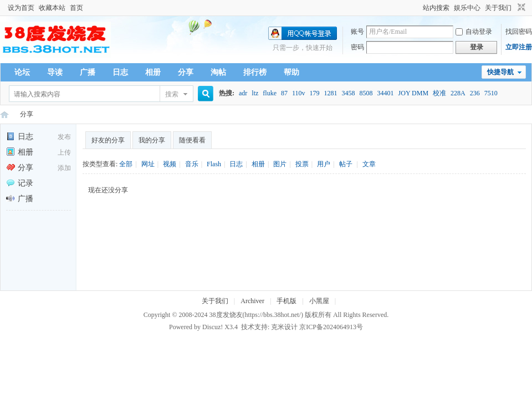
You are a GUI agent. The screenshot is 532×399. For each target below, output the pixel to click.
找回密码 (519, 32)
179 (315, 93)
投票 (302, 164)
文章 (369, 164)
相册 (153, 72)
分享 (186, 72)
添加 (64, 168)
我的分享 (152, 140)
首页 (76, 8)
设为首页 (21, 8)
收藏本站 (52, 8)
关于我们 (498, 8)
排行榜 (255, 72)
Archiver (252, 301)
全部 (126, 164)
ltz (255, 93)
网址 (148, 164)
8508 (366, 93)
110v (299, 93)
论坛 (22, 72)
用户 (324, 164)
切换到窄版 (520, 8)
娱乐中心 (467, 8)
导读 (55, 72)
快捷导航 (500, 72)
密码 (357, 47)
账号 (357, 32)
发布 (64, 137)
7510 (491, 93)
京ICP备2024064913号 (331, 327)
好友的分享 (108, 140)
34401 (386, 93)
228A (458, 93)
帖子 (346, 164)
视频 (170, 164)
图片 (280, 164)
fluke (270, 93)
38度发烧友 (226, 315)
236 (475, 93)
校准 (439, 93)
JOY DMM (414, 93)
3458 (349, 93)
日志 (120, 72)
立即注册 (519, 47)
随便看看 (192, 140)
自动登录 (474, 32)
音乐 (192, 164)
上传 (64, 152)
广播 (88, 72)
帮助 (291, 72)
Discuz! (213, 327)
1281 (331, 93)
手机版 (287, 301)
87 (284, 93)
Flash (214, 164)
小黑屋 (319, 301)
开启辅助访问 (418, 8)
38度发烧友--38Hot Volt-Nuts (4, 114)
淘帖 (218, 72)
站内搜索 (436, 8)
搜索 (172, 94)
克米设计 (284, 327)
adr (243, 93)
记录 (20, 183)
